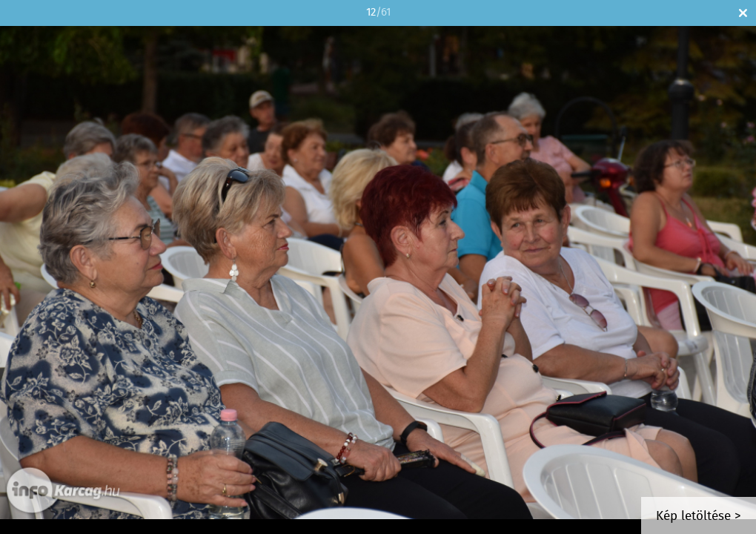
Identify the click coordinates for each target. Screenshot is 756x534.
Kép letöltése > (699, 517)
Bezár (743, 13)
